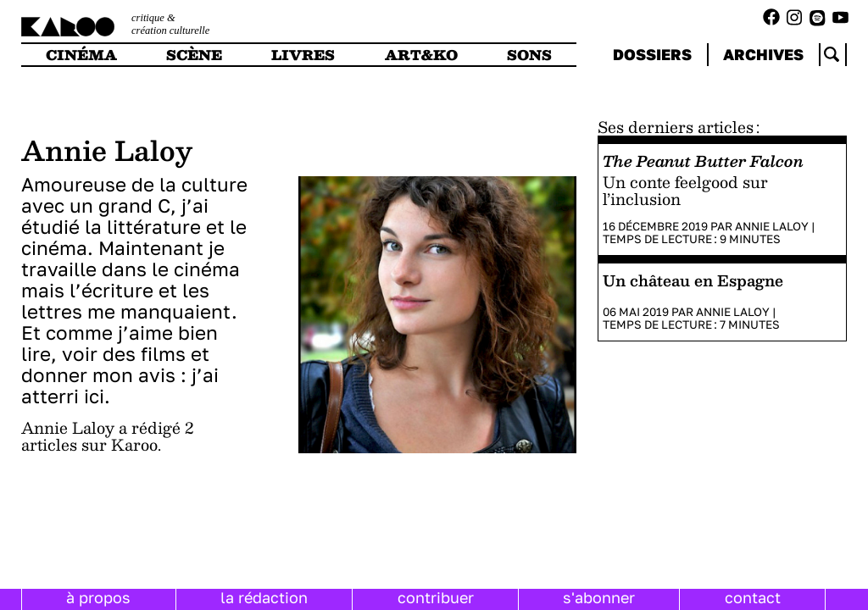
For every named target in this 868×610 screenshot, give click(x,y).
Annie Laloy (772, 226)
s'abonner (599, 597)
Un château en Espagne (693, 280)
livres (303, 55)
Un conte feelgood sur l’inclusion (685, 190)
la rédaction (264, 597)
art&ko (421, 55)
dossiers (652, 54)
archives (763, 54)
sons (529, 55)
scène (194, 55)
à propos (98, 597)
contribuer (436, 597)
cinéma (81, 55)
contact (753, 597)
